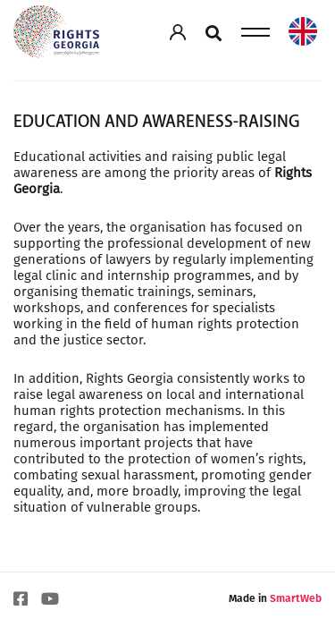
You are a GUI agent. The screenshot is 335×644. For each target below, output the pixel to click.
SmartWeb (296, 598)
